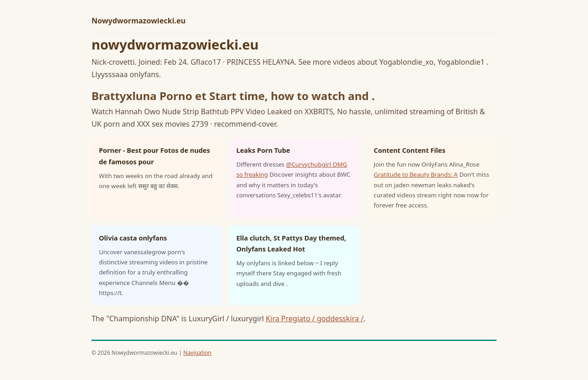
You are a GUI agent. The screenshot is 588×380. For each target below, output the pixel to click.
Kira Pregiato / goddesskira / (315, 319)
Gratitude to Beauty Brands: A (416, 174)
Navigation (197, 353)
